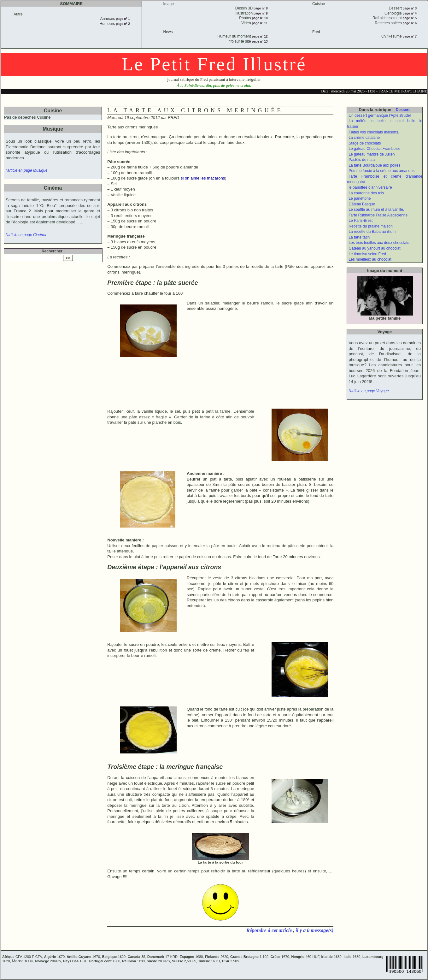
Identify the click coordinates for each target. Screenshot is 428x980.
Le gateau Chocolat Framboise (374, 149)
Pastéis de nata (362, 160)
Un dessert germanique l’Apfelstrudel (380, 115)
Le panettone (360, 198)
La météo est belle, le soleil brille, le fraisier (385, 124)
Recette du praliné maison (370, 226)
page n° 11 (259, 23)
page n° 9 (260, 13)
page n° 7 (409, 36)
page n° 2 (122, 24)
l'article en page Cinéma (26, 235)
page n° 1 (122, 19)
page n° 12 (259, 36)
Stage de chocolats (365, 143)
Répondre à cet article (270, 930)
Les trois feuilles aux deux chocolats (379, 243)
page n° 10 (259, 18)
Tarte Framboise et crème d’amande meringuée (385, 179)
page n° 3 (409, 8)
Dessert (403, 110)
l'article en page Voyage (369, 391)
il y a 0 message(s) (314, 930)
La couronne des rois (366, 193)
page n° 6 (409, 23)
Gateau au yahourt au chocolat (374, 248)
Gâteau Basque (362, 204)
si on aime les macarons (203, 178)
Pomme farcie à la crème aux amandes (381, 171)
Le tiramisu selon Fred (367, 254)
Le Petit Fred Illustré (214, 64)
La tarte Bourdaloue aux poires (374, 165)
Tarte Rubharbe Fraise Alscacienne (378, 215)
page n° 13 (259, 41)
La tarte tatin (359, 237)
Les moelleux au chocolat (370, 259)
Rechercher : (53, 251)
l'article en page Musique (26, 170)
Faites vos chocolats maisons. (374, 132)
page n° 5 (409, 18)
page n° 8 (260, 8)
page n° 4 (409, 13)
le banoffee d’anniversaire (370, 187)
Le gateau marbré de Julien (372, 154)
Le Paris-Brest (361, 221)
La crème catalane (364, 138)
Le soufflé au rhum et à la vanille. (376, 210)
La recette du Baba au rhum (372, 232)
